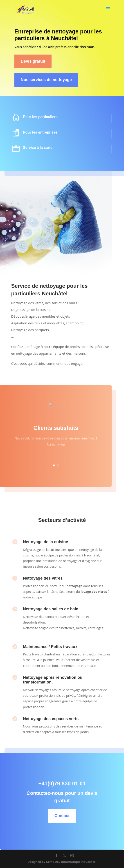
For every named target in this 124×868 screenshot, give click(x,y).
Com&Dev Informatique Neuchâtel (71, 862)
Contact (73, 816)
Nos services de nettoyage (46, 80)
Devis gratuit (33, 61)
